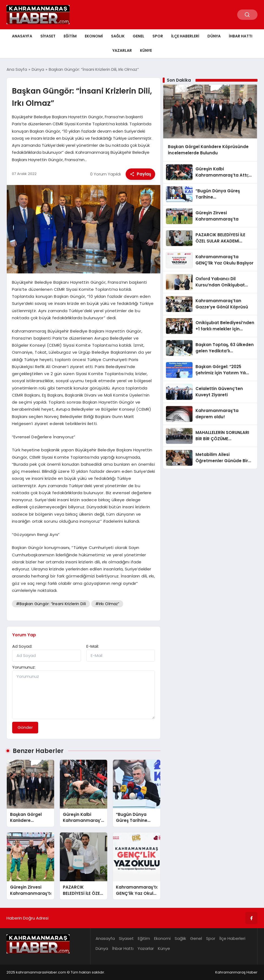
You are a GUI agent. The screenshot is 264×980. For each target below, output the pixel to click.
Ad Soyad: (22, 646)
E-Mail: (93, 646)
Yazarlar (122, 50)
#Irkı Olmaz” (107, 604)
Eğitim (70, 36)
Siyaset (48, 36)
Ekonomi (94, 36)
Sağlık (118, 36)
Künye (146, 50)
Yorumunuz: (24, 667)
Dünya (214, 36)
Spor (158, 36)
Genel (138, 36)
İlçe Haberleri (185, 36)
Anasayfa (22, 36)
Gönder (25, 727)
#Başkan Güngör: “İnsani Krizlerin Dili (51, 604)
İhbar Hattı (241, 36)
